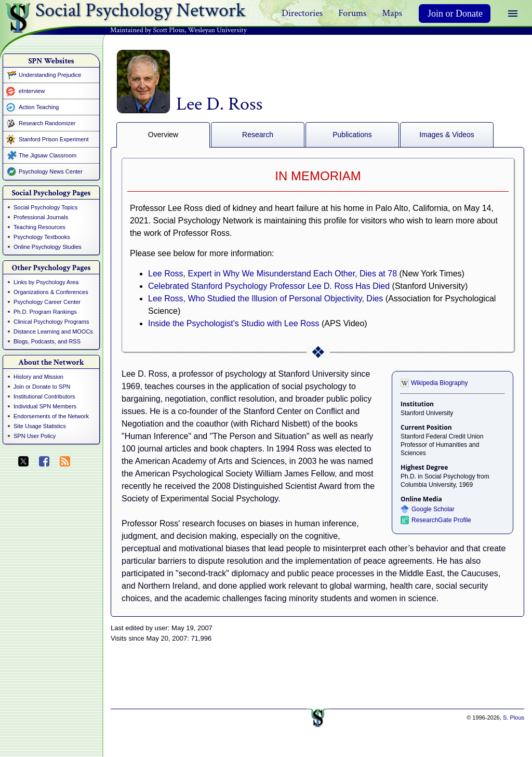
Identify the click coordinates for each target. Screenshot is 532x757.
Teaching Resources (39, 227)
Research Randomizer (47, 123)
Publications (352, 135)
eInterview (32, 91)
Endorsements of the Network (51, 416)
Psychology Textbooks (42, 237)
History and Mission (38, 377)
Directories (302, 13)
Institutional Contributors (44, 396)
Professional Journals (41, 217)
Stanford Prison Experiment (54, 139)
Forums (352, 13)
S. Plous (514, 718)
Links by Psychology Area (46, 282)
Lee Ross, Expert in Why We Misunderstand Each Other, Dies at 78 (272, 274)
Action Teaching (39, 107)
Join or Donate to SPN (42, 387)
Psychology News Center (51, 171)
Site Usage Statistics (40, 426)
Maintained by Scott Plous (147, 30)
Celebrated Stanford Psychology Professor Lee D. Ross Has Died (269, 286)
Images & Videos (447, 135)
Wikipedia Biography (439, 383)
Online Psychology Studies (48, 247)
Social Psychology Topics (45, 207)
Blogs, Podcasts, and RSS (47, 341)
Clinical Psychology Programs (51, 322)
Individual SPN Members (45, 406)
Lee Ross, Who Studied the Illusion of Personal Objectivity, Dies (265, 298)
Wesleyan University (217, 30)
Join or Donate (455, 14)
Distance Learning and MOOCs (53, 331)
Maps (392, 13)
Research (258, 135)
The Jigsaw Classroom (48, 155)
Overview (163, 135)
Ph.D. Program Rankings (45, 312)
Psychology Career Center (47, 302)
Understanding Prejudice (50, 75)
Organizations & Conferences (51, 292)
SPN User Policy (35, 436)
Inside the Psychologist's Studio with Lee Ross (234, 323)
